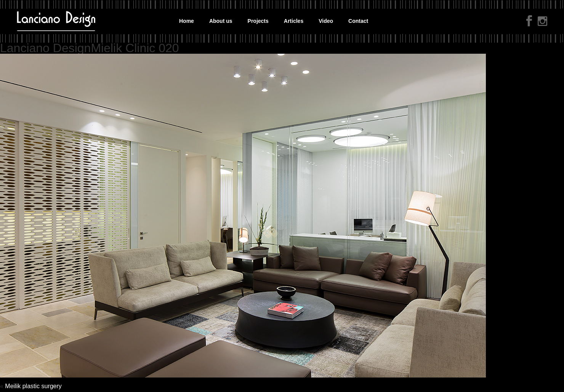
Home (187, 21)
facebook (529, 21)
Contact (358, 21)
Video (326, 21)
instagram (542, 22)
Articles (294, 21)
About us (221, 21)
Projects (258, 21)
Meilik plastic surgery (33, 386)
